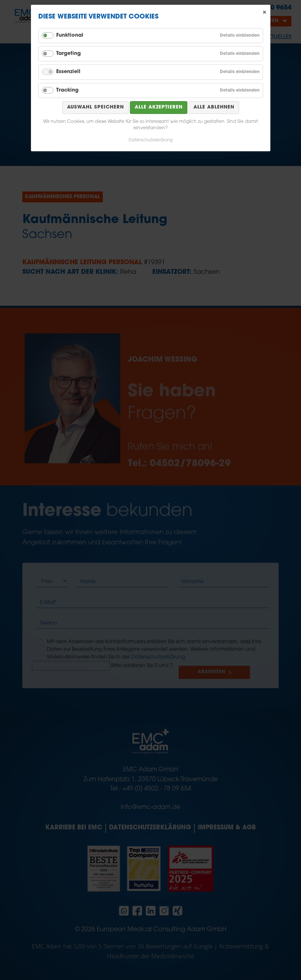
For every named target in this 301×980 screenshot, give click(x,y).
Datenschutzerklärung (151, 140)
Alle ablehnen (214, 107)
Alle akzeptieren (159, 107)
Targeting (68, 54)
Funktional (70, 35)
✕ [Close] (265, 12)
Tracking (67, 90)
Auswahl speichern (95, 107)
